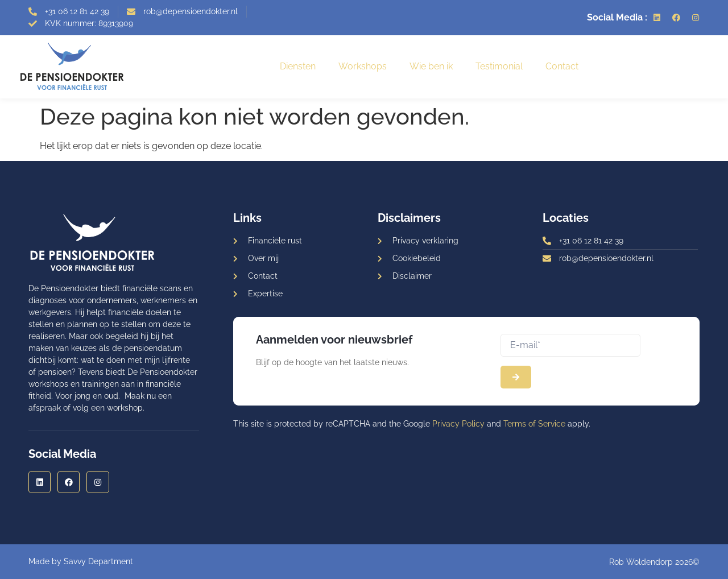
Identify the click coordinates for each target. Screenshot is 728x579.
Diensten (298, 66)
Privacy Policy (458, 424)
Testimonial (499, 66)
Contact (562, 66)
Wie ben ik (431, 66)
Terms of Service (534, 424)
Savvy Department (98, 561)
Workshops (363, 66)
